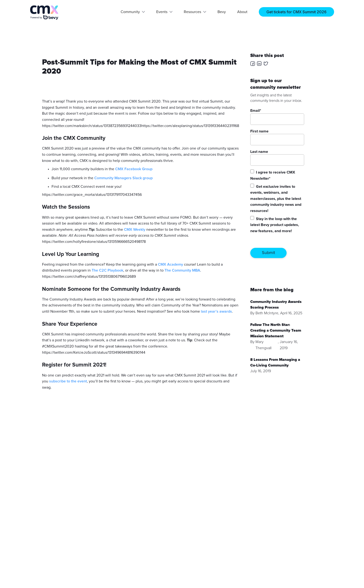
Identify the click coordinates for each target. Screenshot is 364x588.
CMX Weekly (135, 230)
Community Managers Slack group (123, 178)
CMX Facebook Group (134, 169)
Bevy (222, 12)
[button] (133, 12)
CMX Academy (170, 264)
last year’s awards (216, 311)
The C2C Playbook (107, 270)
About (242, 12)
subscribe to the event (68, 381)
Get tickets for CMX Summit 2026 (296, 12)
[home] (44, 13)
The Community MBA (182, 270)
